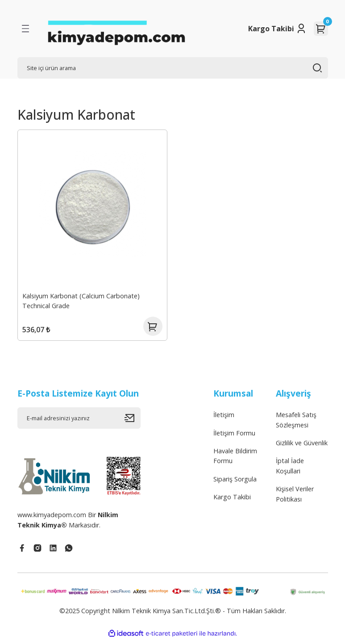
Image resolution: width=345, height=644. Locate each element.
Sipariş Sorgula (235, 483)
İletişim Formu (234, 437)
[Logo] (116, 29)
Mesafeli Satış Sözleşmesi (296, 424)
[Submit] (133, 422)
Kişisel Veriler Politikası (295, 498)
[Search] (173, 68)
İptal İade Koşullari (290, 470)
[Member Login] (301, 29)
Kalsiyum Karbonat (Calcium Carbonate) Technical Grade (82, 300)
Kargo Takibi (271, 29)
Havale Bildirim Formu (235, 460)
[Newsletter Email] (79, 422)
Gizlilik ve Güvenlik (302, 447)
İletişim (224, 419)
